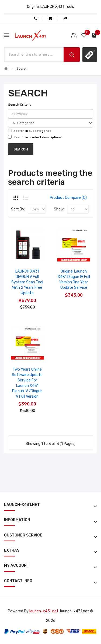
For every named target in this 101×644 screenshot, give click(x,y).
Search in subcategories (30, 131)
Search (22, 69)
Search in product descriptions (35, 137)
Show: (59, 209)
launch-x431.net (44, 611)
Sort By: (18, 209)
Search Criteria (20, 105)
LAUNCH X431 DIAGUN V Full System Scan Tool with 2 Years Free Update (27, 282)
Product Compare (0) (68, 198)
